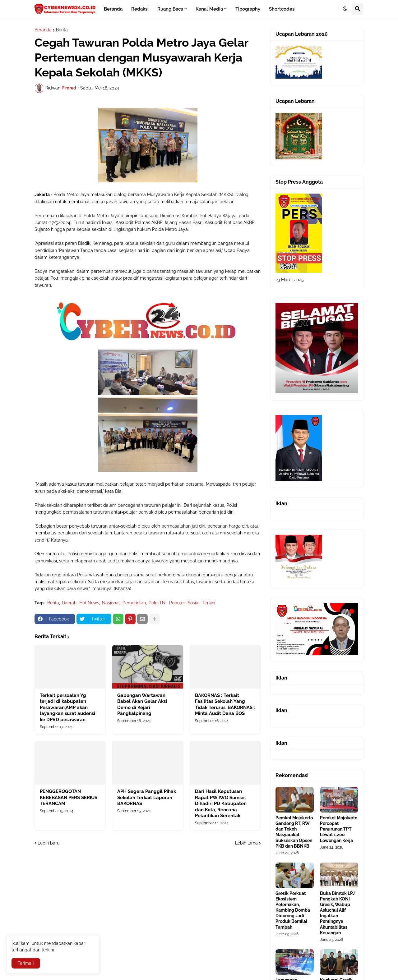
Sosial (194, 603)
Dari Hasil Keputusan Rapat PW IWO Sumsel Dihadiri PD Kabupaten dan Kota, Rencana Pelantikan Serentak (221, 804)
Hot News (89, 603)
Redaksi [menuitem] (140, 9)
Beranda (43, 30)
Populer (177, 603)
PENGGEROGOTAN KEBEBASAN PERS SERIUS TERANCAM (69, 797)
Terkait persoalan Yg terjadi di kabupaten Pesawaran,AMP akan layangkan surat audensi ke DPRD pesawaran (67, 708)
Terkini (209, 603)
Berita (62, 30)
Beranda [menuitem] (113, 9)
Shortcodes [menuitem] (282, 9)
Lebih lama (246, 843)
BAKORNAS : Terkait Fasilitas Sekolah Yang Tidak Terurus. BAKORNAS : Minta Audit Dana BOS (225, 705)
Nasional (111, 603)
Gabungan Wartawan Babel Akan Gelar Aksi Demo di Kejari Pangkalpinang (142, 705)
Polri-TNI (157, 603)
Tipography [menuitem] (248, 9)
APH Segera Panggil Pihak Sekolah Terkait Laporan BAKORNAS (147, 797)
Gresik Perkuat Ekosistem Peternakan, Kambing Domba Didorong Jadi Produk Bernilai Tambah (293, 910)
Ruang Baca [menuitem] (170, 9)
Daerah (69, 603)
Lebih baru (49, 843)
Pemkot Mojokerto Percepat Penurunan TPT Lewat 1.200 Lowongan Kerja (339, 829)
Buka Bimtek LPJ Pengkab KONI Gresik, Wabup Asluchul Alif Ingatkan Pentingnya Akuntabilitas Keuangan (337, 913)
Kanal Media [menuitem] (209, 9)
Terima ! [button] (26, 963)
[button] (345, 9)
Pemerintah (134, 603)
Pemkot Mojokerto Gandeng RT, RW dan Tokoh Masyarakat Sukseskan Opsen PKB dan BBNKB (294, 832)
